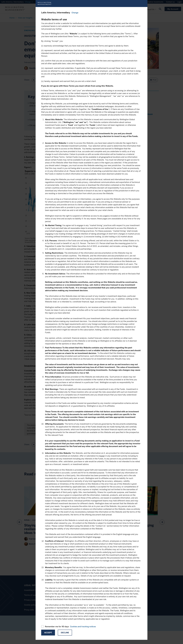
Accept (48, 633)
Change (75, 13)
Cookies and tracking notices (83, 627)
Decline (65, 633)
